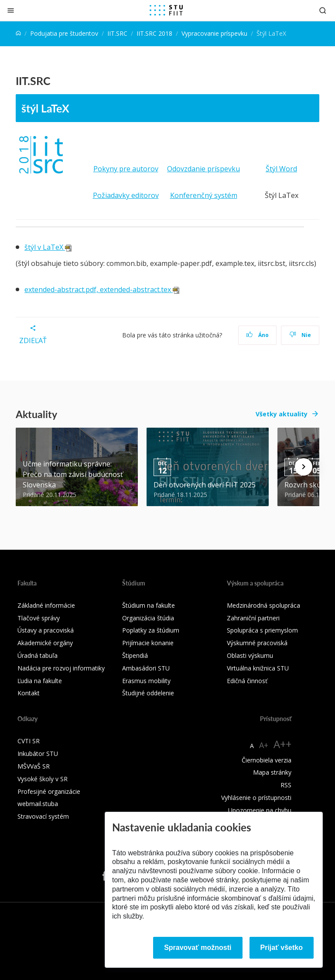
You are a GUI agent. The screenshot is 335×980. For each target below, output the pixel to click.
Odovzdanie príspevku (203, 169)
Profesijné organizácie (49, 791)
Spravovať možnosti (198, 948)
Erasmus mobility (146, 681)
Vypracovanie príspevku (214, 33)
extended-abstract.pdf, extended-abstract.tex (102, 289)
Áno (258, 335)
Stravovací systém (43, 816)
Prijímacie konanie (148, 643)
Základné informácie (46, 605)
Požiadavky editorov (126, 195)
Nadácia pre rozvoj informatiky (61, 668)
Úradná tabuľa (38, 655)
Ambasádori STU (146, 668)
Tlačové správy (39, 618)
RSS (286, 785)
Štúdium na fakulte (149, 605)
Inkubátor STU (38, 754)
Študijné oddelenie (148, 693)
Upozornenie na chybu (260, 810)
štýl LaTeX (45, 108)
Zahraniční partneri (253, 618)
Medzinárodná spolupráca (263, 605)
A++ (282, 744)
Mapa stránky (272, 772)
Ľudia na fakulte (40, 681)
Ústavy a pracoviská (46, 630)
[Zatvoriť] (11, 10)
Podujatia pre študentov (64, 33)
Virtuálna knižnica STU (258, 668)
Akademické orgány (45, 643)
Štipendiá (135, 655)
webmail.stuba (38, 804)
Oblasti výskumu (250, 655)
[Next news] (304, 467)
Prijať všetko (282, 948)
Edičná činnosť (247, 681)
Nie (300, 335)
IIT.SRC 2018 (154, 33)
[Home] (18, 33)
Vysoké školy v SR (43, 779)
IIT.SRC (117, 33)
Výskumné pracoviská (257, 643)
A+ (264, 745)
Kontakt (29, 693)
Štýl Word (281, 169)
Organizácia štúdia (148, 618)
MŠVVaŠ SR (34, 766)
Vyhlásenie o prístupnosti (256, 798)
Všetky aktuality (282, 414)
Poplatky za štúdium (151, 630)
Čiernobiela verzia (267, 760)
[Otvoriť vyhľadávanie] (323, 10)
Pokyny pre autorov (126, 169)
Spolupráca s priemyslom (262, 630)
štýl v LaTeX (48, 247)
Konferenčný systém (204, 195)
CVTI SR (29, 741)
